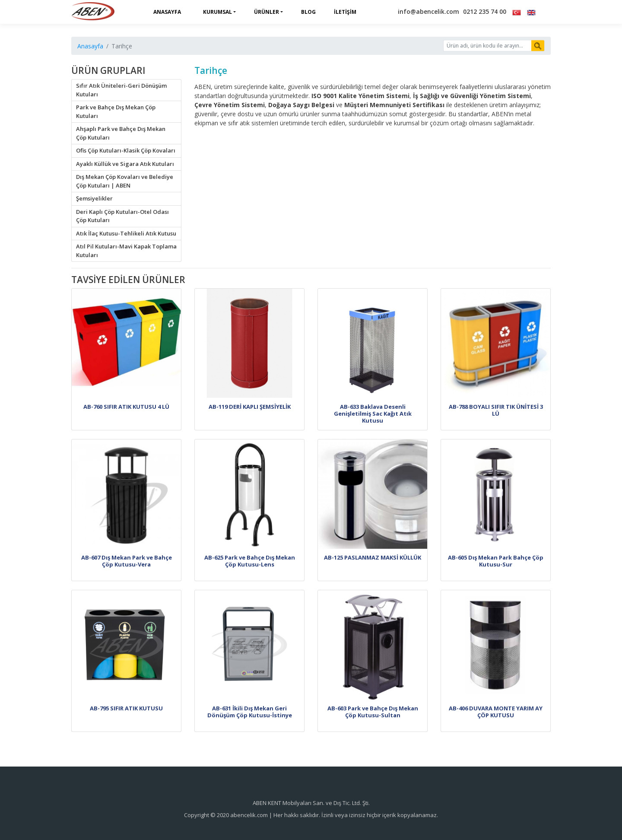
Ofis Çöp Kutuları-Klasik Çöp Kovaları (126, 150)
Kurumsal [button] (217, 12)
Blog (308, 12)
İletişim (345, 12)
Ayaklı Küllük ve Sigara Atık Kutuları (125, 164)
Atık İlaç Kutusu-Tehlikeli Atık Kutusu (126, 233)
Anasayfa (167, 12)
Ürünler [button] (267, 12)
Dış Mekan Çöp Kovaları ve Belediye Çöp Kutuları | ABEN (125, 181)
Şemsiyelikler (94, 198)
